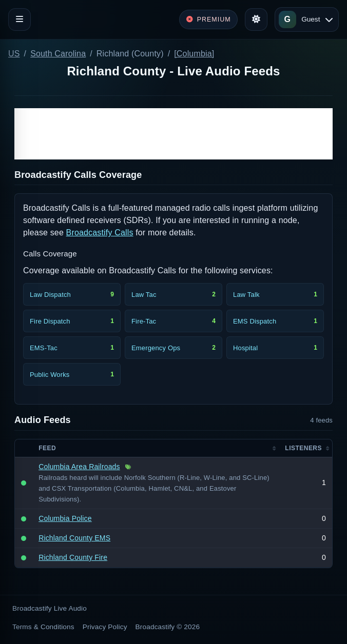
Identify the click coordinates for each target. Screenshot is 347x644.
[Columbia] (194, 54)
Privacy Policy (105, 627)
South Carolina (58, 54)
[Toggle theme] (256, 19)
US (14, 54)
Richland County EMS (74, 538)
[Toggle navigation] (20, 19)
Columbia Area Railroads (79, 467)
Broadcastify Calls (100, 233)
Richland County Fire (73, 557)
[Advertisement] (173, 134)
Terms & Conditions (43, 627)
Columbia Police (65, 518)
